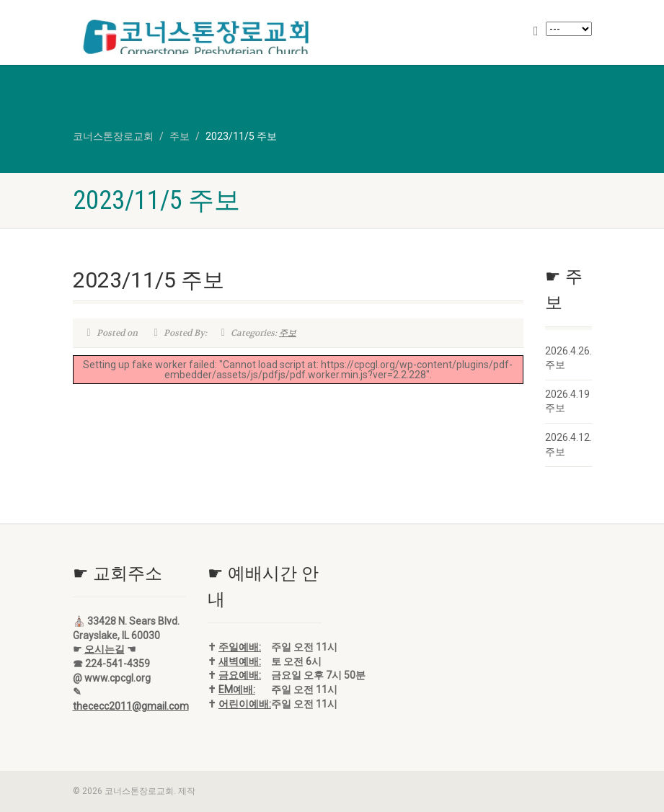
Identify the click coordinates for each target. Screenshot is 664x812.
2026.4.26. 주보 (568, 358)
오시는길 (105, 649)
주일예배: (240, 647)
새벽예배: (240, 661)
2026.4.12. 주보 (568, 445)
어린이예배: (245, 704)
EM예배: (237, 690)
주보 (288, 333)
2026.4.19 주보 (567, 401)
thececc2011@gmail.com (131, 706)
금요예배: (240, 675)
